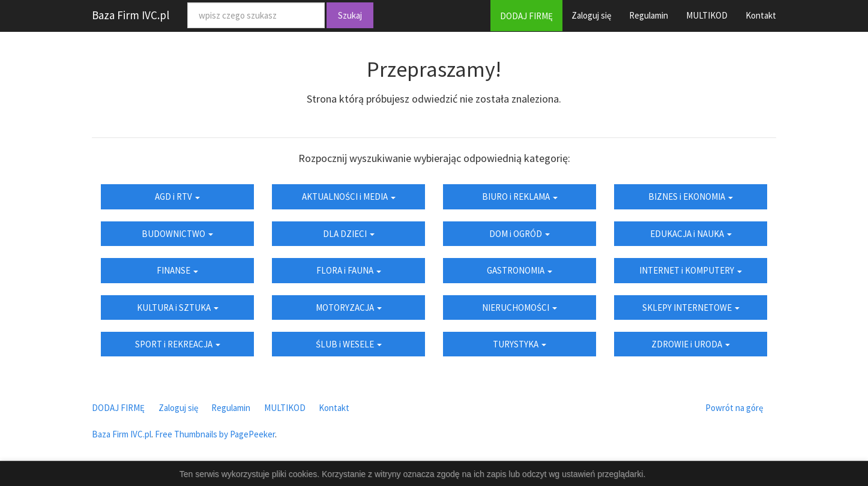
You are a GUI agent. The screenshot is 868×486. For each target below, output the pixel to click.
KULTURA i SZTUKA (178, 307)
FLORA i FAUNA (349, 270)
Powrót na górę (734, 408)
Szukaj (350, 15)
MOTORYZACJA (349, 307)
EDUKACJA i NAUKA (691, 234)
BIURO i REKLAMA (520, 196)
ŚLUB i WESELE (349, 344)
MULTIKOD (707, 15)
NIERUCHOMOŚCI (520, 307)
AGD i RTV (177, 196)
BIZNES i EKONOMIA (691, 196)
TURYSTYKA (520, 344)
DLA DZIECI (349, 234)
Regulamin (649, 15)
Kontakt (761, 15)
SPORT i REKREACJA (178, 344)
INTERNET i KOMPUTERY (691, 270)
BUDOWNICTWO (177, 234)
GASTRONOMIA (520, 270)
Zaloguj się (591, 15)
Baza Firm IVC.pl (131, 15)
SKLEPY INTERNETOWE (691, 307)
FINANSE (177, 270)
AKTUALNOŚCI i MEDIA (349, 196)
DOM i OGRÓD (520, 234)
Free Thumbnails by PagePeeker (215, 434)
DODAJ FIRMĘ (526, 16)
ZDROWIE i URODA (691, 344)
